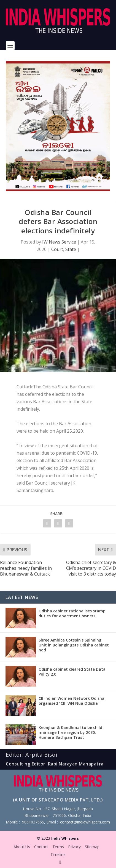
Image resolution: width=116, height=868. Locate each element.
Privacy (74, 847)
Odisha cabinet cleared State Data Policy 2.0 (72, 672)
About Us (22, 847)
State (71, 249)
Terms (58, 847)
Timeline (58, 854)
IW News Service (59, 242)
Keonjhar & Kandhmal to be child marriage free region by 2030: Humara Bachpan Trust (70, 732)
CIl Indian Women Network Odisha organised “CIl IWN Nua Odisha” (72, 701)
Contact (41, 847)
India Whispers (65, 838)
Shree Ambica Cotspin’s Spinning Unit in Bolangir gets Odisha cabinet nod (74, 645)
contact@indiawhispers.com (85, 822)
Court (57, 249)
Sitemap (92, 847)
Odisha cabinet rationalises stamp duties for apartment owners (72, 613)
